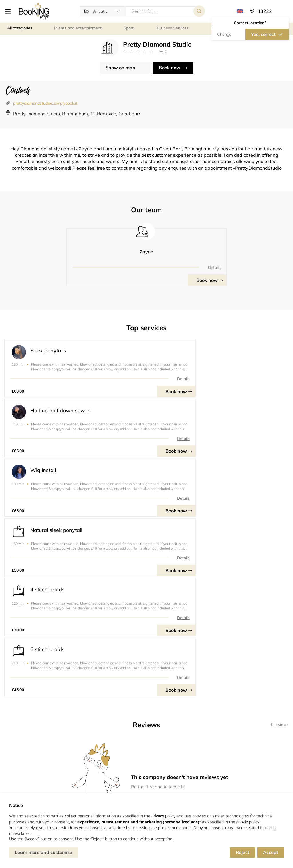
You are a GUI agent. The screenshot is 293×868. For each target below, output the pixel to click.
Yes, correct (263, 35)
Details (182, 268)
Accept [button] (271, 852)
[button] (9, 11)
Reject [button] (242, 852)
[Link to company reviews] (138, 52)
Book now (170, 68)
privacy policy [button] (163, 816)
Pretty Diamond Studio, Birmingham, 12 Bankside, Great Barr (77, 114)
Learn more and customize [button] (43, 852)
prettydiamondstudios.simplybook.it (45, 104)
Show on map (120, 68)
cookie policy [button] (248, 822)
